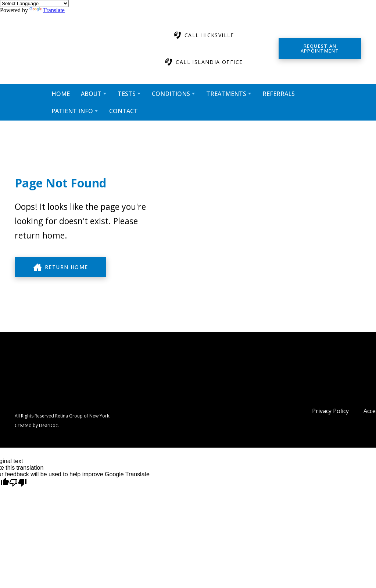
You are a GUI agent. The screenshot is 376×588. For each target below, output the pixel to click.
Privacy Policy (330, 411)
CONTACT (123, 111)
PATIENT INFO (72, 111)
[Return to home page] (71, 49)
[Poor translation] (18, 483)
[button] (203, 35)
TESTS (127, 94)
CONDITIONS (171, 94)
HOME (61, 94)
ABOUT (91, 94)
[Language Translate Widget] (34, 3)
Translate (47, 10)
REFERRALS (279, 94)
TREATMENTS (226, 94)
